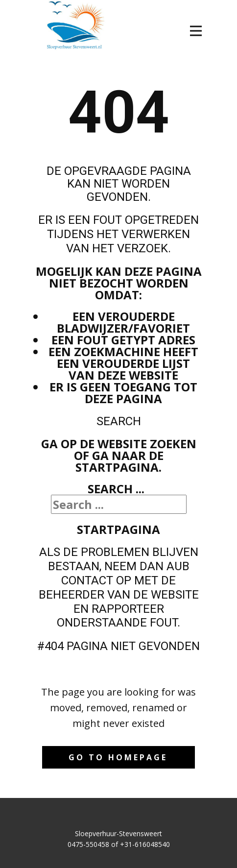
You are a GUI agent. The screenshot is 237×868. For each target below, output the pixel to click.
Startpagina (118, 529)
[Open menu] (196, 31)
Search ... (116, 489)
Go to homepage (118, 757)
